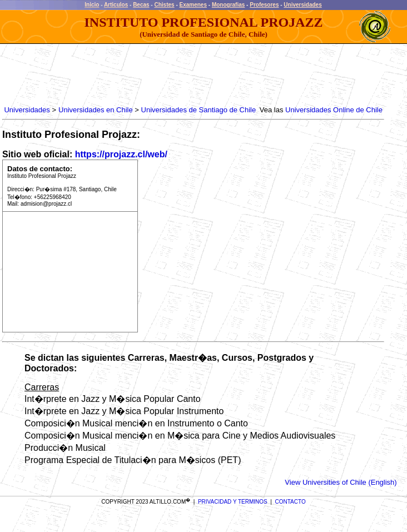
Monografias (228, 5)
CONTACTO (291, 502)
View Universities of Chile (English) (341, 482)
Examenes (193, 5)
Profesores (264, 5)
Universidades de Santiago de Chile (199, 110)
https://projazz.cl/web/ (121, 154)
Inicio (92, 5)
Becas (141, 5)
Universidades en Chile (96, 110)
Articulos (116, 5)
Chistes (164, 5)
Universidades (302, 5)
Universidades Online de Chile (334, 110)
